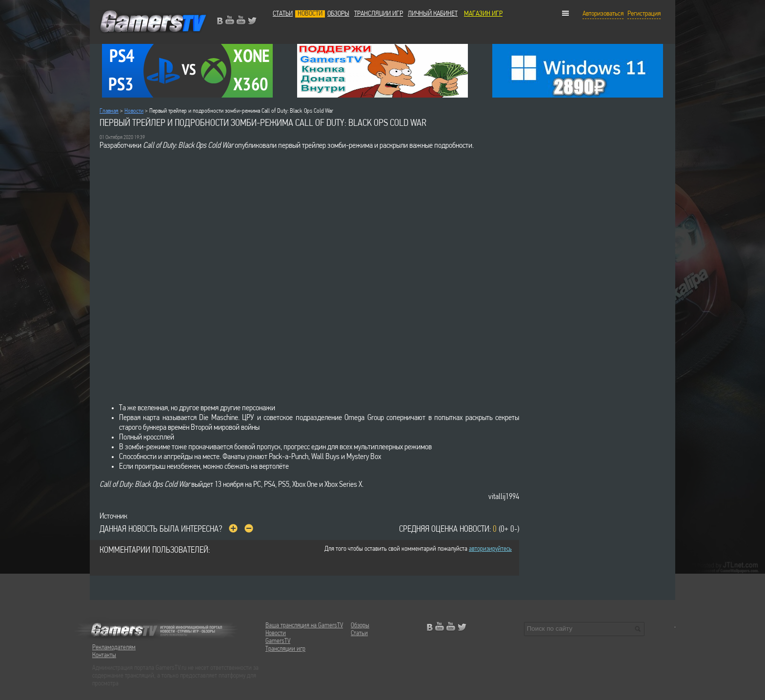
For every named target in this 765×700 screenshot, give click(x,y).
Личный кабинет (433, 14)
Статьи (283, 14)
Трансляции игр (379, 14)
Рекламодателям (114, 648)
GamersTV (278, 641)
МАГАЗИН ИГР (483, 14)
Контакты (104, 655)
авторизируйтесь (490, 549)
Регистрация (644, 14)
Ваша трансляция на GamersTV (304, 626)
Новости (310, 14)
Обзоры (338, 14)
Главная (109, 111)
